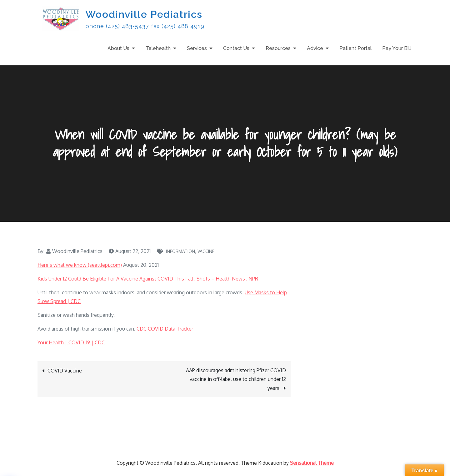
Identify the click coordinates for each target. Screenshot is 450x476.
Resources (278, 48)
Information (180, 251)
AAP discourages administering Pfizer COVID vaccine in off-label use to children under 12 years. (236, 379)
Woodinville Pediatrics (144, 14)
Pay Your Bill (397, 48)
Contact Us (236, 48)
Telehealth (158, 48)
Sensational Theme (312, 463)
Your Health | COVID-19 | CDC (71, 342)
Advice (315, 48)
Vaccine (206, 251)
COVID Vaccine (65, 371)
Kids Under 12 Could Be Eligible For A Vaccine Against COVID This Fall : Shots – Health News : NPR (148, 279)
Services (197, 48)
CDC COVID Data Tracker (165, 329)
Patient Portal (355, 48)
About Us (118, 48)
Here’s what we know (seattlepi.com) (80, 265)
